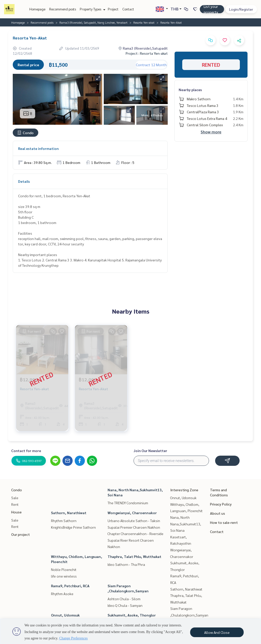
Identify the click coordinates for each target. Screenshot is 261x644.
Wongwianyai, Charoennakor (132, 513)
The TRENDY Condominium (128, 503)
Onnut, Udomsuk (65, 615)
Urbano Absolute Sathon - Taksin (134, 521)
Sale (15, 498)
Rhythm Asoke (62, 594)
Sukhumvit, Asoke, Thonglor (132, 615)
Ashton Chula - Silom (124, 599)
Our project (21, 534)
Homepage (37, 9)
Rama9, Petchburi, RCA (70, 586)
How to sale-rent (224, 522)
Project (113, 9)
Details (24, 181)
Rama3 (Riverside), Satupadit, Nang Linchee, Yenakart (93, 22)
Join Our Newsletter (150, 451)
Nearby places (190, 90)
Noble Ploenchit (64, 569)
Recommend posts (63, 9)
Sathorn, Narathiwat (69, 513)
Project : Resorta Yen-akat (147, 53)
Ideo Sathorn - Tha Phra (126, 564)
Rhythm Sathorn (64, 521)
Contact (128, 9)
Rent (15, 504)
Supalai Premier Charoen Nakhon (134, 527)
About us (218, 513)
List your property (211, 9)
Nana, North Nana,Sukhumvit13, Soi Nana (186, 524)
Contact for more (26, 451)
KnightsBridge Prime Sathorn (73, 527)
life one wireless (64, 576)
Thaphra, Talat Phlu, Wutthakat (134, 556)
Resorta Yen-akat (144, 22)
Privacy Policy (221, 504)
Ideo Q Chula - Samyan (125, 605)
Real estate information (38, 148)
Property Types (92, 9)
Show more (211, 132)
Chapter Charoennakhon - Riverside (135, 534)
